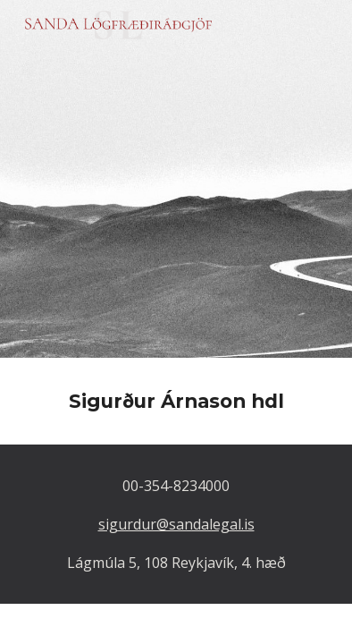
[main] (176, 401)
